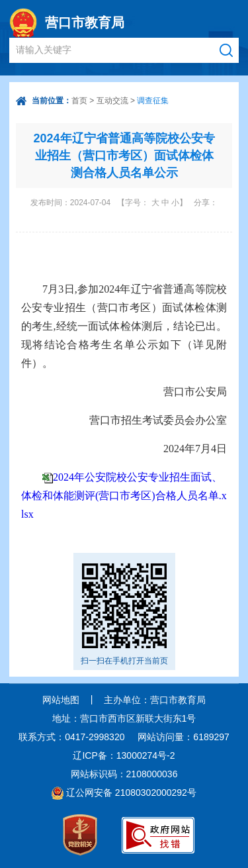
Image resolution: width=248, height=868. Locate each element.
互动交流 (112, 101)
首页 (79, 101)
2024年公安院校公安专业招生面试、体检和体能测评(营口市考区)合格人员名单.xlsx (124, 496)
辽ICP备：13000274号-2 (124, 755)
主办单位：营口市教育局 (155, 700)
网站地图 (61, 700)
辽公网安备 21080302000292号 (131, 793)
